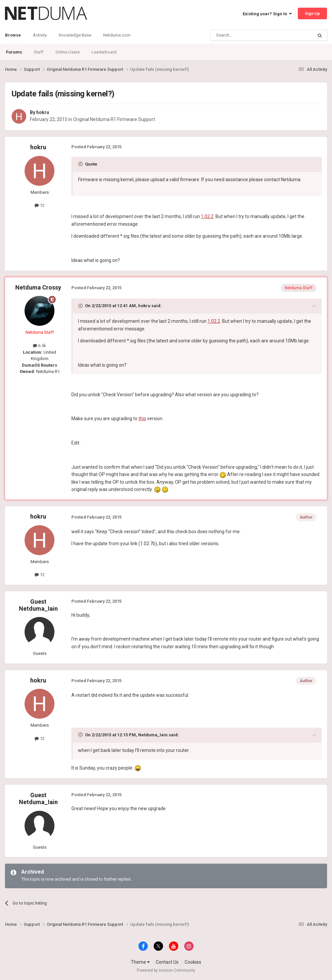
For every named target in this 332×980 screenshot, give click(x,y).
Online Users (68, 52)
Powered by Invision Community (166, 970)
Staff (39, 52)
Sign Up (312, 13)
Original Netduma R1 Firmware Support (114, 119)
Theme (140, 962)
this (142, 419)
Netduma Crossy (38, 287)
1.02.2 (207, 216)
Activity (40, 35)
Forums (14, 52)
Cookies (193, 962)
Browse (13, 38)
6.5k (40, 346)
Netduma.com (117, 35)
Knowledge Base (75, 35)
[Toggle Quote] (81, 164)
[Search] (246, 35)
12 (40, 205)
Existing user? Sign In (267, 14)
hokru (43, 112)
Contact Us (167, 962)
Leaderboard (104, 52)
